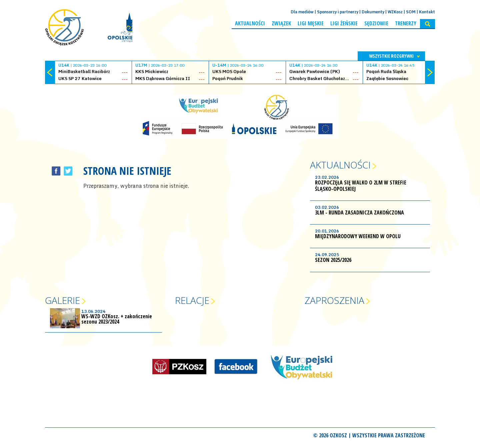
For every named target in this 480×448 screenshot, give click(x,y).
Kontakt (427, 12)
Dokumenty (373, 12)
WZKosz (395, 12)
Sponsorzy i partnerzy (338, 12)
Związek (281, 23)
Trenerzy (406, 23)
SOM (411, 12)
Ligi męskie (311, 23)
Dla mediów (302, 12)
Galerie (62, 300)
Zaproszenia (334, 300)
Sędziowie (376, 23)
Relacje (192, 300)
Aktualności (250, 23)
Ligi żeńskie (344, 23)
